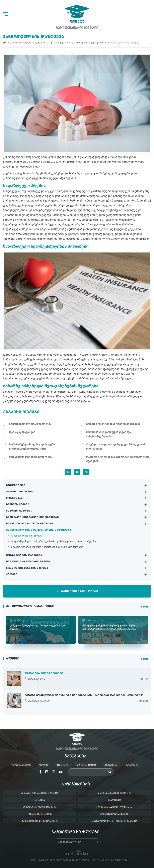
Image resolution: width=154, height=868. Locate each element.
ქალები (12, 575)
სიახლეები (111, 765)
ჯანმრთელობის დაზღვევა (27, 536)
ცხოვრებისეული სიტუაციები (28, 43)
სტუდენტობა (16, 485)
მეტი (144, 607)
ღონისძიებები (86, 765)
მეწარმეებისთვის (40, 814)
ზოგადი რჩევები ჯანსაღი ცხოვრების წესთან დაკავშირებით (47, 547)
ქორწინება (14, 498)
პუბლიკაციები (21, 765)
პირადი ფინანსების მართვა (40, 793)
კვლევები (62, 765)
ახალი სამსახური (19, 492)
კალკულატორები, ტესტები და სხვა (114, 821)
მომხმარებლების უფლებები (115, 807)
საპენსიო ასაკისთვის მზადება (29, 524)
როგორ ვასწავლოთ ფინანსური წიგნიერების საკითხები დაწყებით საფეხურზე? (84, 696)
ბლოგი (43, 765)
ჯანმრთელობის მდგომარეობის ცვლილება (38, 530)
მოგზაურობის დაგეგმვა (24, 555)
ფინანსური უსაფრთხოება (40, 807)
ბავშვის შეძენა (18, 505)
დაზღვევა (114, 800)
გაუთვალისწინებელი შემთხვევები (32, 517)
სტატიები (132, 765)
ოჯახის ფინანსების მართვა (27, 568)
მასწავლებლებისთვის (115, 814)
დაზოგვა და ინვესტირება (115, 793)
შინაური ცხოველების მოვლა (28, 562)
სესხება (40, 800)
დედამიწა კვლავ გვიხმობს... (46, 674)
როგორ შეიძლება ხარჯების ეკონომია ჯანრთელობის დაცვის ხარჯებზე (53, 541)
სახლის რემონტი (19, 511)
